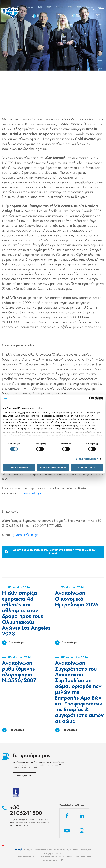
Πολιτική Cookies (73, 856)
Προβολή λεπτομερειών (86, 459)
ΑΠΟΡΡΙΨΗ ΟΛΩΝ (19, 467)
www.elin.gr (32, 493)
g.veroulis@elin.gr (25, 535)
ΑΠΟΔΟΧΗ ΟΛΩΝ (87, 467)
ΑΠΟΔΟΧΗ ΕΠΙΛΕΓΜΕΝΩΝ (53, 467)
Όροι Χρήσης (86, 856)
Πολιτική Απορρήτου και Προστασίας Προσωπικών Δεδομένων (40, 856)
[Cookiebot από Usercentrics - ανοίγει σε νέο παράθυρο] (91, 398)
